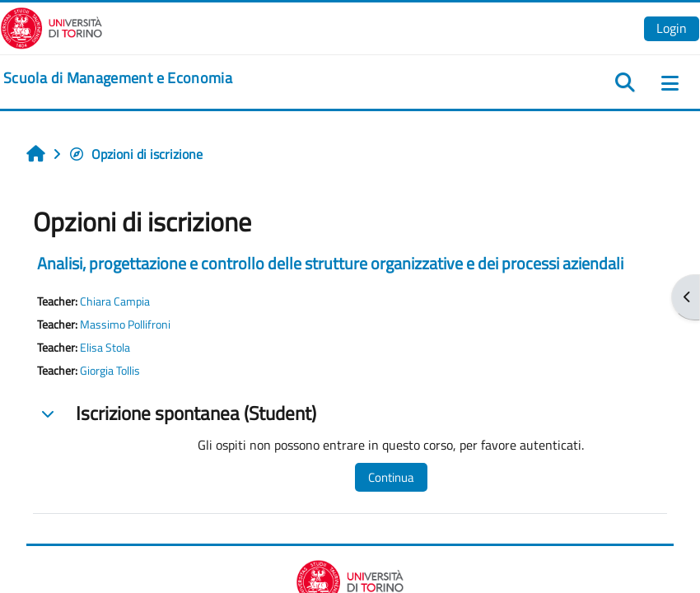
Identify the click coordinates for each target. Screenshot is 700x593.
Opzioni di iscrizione (135, 154)
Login (672, 28)
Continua (391, 477)
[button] (48, 413)
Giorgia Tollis (110, 371)
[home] (118, 78)
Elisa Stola (105, 348)
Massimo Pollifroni (125, 325)
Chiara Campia (115, 301)
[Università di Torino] (51, 26)
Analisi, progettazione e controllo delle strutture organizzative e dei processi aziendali (330, 263)
